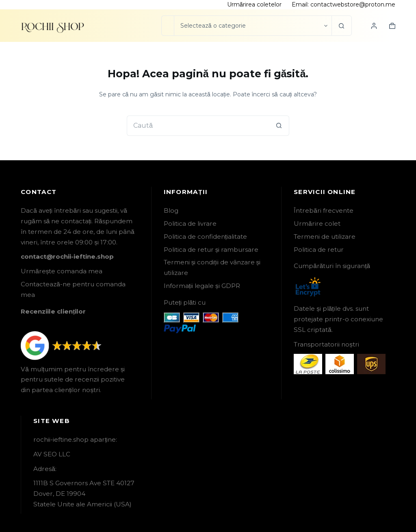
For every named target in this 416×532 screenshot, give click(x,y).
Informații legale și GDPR (202, 286)
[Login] (374, 26)
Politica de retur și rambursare (211, 250)
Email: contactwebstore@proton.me (343, 4)
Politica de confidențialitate (205, 237)
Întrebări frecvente (323, 210)
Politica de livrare (190, 223)
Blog (171, 210)
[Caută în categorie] (253, 26)
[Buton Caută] (342, 26)
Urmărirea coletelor (254, 4)
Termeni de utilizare (325, 237)
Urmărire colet (317, 223)
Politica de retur (319, 250)
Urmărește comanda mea (62, 271)
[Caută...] (168, 26)
